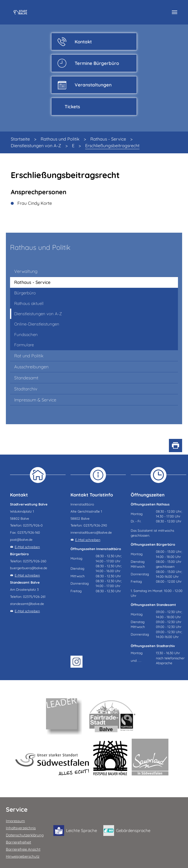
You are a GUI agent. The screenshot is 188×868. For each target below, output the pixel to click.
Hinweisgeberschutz (23, 856)
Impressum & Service (35, 400)
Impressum (15, 821)
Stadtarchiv (26, 389)
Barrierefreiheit (18, 842)
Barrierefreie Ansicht (23, 849)
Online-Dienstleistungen (37, 324)
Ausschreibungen (31, 367)
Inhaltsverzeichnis (21, 828)
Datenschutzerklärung (25, 835)
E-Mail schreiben (27, 547)
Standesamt (26, 378)
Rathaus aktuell (29, 303)
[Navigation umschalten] (175, 12)
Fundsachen (26, 334)
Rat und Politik (29, 356)
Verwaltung (26, 271)
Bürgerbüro (25, 293)
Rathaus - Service (32, 282)
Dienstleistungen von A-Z (38, 314)
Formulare (24, 345)
